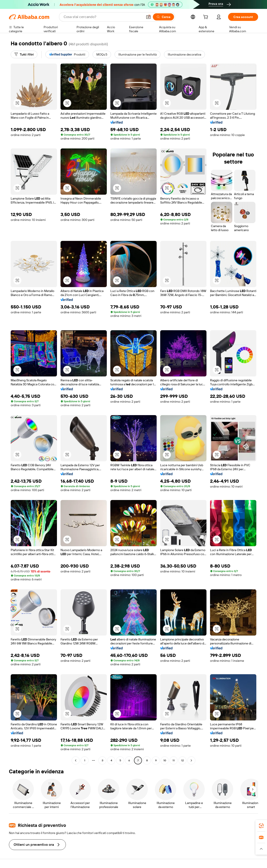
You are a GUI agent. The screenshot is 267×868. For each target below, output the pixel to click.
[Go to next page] (191, 760)
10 (165, 760)
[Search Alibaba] (103, 17)
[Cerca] (163, 17)
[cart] (206, 18)
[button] (148, 17)
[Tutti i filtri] (24, 54)
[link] (261, 826)
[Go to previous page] (76, 760)
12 (182, 760)
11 (174, 760)
